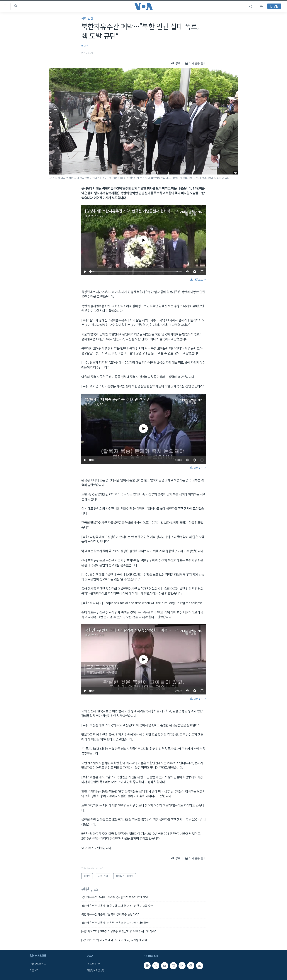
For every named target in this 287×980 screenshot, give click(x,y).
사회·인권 (87, 18)
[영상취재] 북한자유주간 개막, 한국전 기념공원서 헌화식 (128, 211)
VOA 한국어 (98, 216)
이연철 (85, 46)
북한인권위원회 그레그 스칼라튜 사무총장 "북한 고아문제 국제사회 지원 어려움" (145, 630)
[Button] (176, 63)
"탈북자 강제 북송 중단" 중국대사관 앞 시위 (117, 400)
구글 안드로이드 (38, 964)
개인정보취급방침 (96, 970)
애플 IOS (34, 970)
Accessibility (94, 964)
